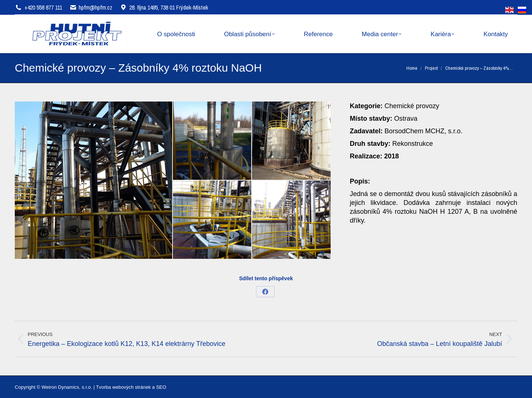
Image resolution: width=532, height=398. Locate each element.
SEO (161, 387)
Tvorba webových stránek (123, 387)
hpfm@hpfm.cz (96, 7)
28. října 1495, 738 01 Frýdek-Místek (164, 7)
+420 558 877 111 (43, 7)
